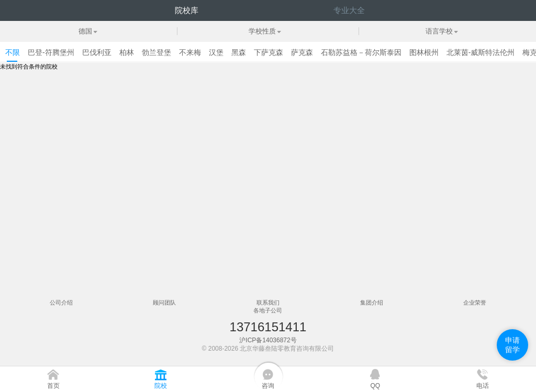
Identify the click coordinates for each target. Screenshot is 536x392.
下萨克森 (269, 52)
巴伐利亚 (97, 52)
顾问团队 (164, 303)
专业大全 (349, 10)
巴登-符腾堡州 (51, 52)
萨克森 (302, 52)
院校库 (187, 10)
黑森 (239, 52)
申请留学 (512, 345)
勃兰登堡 (157, 52)
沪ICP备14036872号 (268, 340)
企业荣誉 (475, 303)
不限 (13, 52)
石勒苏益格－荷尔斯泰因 (361, 52)
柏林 (127, 52)
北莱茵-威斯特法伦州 (481, 52)
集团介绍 (372, 303)
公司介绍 (61, 303)
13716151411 (268, 327)
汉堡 (216, 52)
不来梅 (190, 52)
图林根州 (424, 52)
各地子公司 (268, 310)
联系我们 (268, 303)
